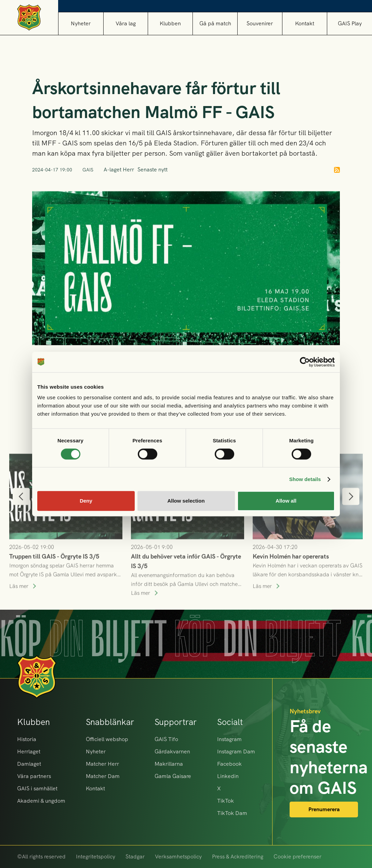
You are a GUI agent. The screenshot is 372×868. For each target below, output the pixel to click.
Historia (27, 739)
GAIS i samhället (37, 788)
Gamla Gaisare (173, 776)
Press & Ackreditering (238, 857)
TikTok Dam (232, 813)
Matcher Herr (102, 764)
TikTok (225, 801)
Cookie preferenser (297, 857)
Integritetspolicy (96, 857)
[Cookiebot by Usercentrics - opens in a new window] (305, 362)
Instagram (229, 739)
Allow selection (186, 501)
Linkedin (228, 776)
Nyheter (81, 23)
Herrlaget (29, 752)
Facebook (229, 764)
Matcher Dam (103, 776)
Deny (86, 501)
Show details (305, 479)
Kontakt (305, 23)
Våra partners (34, 776)
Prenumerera (324, 809)
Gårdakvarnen (172, 752)
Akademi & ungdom (41, 801)
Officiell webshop (107, 739)
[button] (126, 23)
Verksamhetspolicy (178, 857)
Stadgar (135, 857)
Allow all (286, 501)
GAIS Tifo (166, 739)
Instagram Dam (236, 752)
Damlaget (29, 764)
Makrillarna (169, 764)
